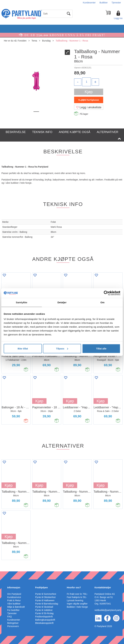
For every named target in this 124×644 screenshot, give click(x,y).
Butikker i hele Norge (77, 607)
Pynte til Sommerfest (46, 594)
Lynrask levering (75, 600)
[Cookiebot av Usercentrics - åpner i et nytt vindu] (106, 293)
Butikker (104, 3)
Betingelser (13, 623)
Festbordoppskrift (44, 617)
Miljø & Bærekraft (16, 607)
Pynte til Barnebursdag (47, 604)
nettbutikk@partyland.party (108, 610)
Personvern (13, 626)
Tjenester (116, 3)
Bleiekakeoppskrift (44, 623)
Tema (34, 41)
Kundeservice (14, 597)
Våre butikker (14, 604)
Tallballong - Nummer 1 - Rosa (72, 41)
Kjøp (89, 92)
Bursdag (46, 41)
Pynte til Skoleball (44, 607)
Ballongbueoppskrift (45, 620)
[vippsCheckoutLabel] (89, 100)
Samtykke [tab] (22, 302)
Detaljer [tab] (62, 302)
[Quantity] (87, 82)
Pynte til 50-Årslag (44, 613)
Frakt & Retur (14, 600)
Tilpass (62, 348)
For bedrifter (13, 610)
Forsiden (22, 41)
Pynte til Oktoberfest (45, 597)
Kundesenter (89, 3)
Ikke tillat (23, 348)
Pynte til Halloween (45, 600)
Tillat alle (101, 348)
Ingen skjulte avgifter (77, 604)
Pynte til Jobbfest (44, 610)
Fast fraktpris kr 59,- (77, 597)
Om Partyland (14, 594)
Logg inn (118, 18)
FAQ (10, 617)
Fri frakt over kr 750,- (77, 594)
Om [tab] (102, 302)
